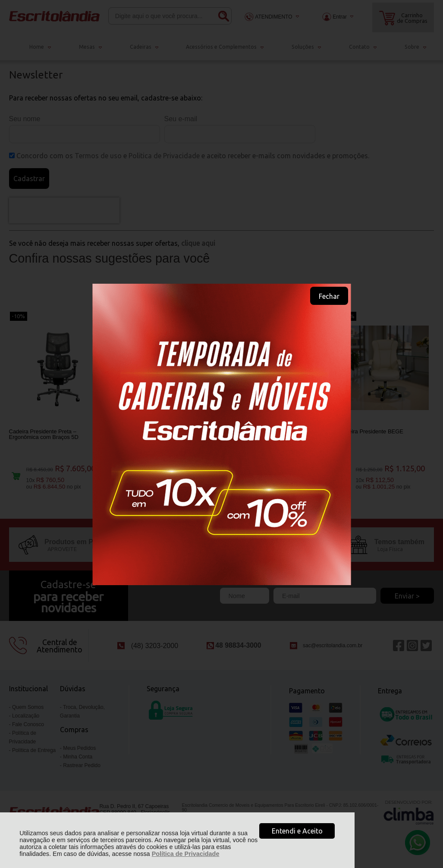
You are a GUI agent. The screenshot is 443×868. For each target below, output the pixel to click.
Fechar (329, 296)
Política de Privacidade (186, 854)
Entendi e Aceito (297, 831)
